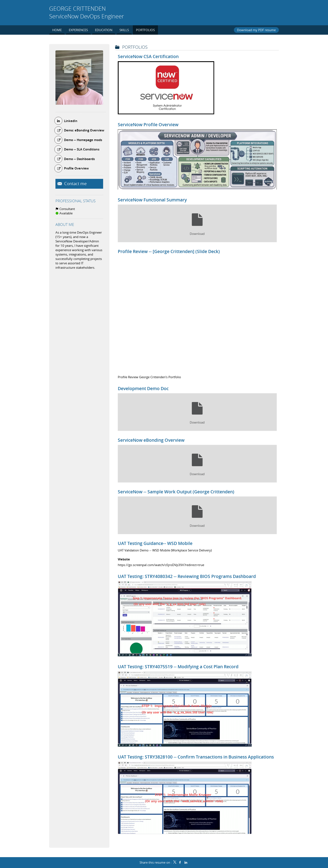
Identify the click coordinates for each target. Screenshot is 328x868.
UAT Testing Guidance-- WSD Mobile (155, 543)
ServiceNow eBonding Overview (151, 440)
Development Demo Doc (143, 388)
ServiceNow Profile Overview (148, 125)
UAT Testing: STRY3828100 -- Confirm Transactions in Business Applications (196, 757)
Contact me (75, 184)
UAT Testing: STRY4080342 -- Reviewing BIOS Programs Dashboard (187, 576)
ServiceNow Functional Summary (152, 200)
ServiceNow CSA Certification (148, 56)
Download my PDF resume (256, 30)
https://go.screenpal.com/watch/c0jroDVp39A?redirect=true (161, 565)
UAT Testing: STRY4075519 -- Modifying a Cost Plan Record (178, 667)
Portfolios (135, 47)
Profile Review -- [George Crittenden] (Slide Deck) (169, 251)
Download (197, 234)
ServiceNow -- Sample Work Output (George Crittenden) (176, 492)
